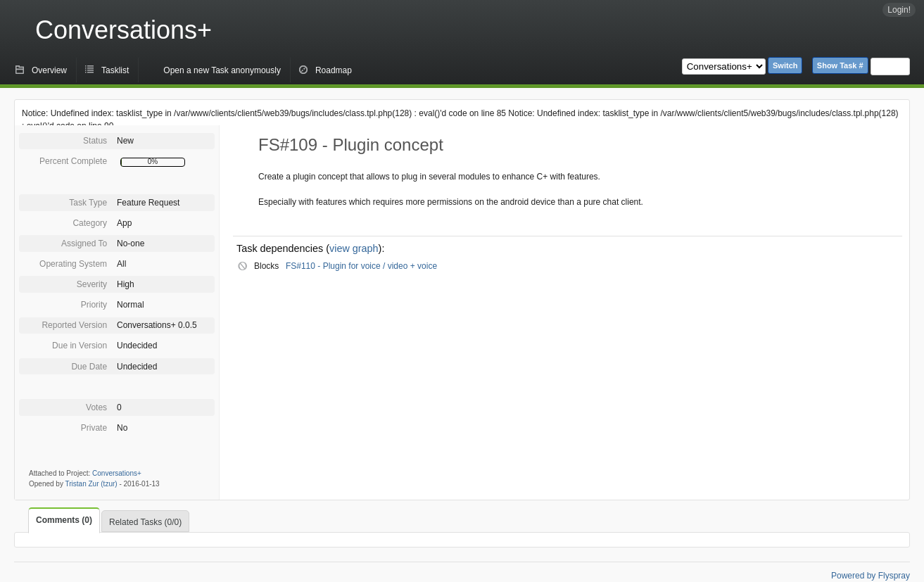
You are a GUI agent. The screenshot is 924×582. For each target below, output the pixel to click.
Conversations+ (124, 30)
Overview (49, 70)
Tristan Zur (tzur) (91, 484)
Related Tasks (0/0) (145, 522)
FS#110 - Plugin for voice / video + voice (361, 266)
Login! (899, 10)
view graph (354, 248)
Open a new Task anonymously (222, 70)
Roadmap (334, 70)
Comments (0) (64, 520)
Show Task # (840, 65)
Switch (785, 65)
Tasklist (115, 70)
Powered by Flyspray (871, 576)
